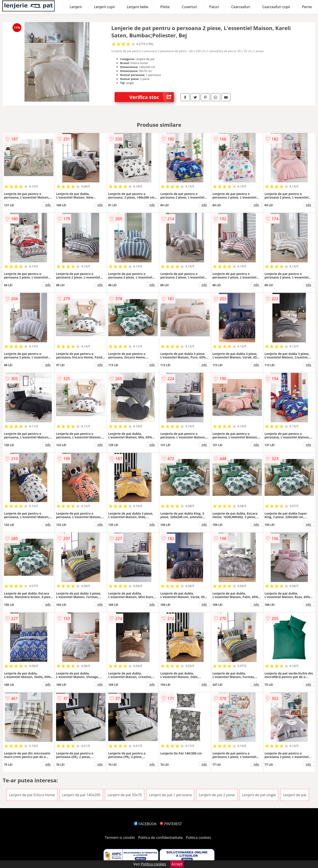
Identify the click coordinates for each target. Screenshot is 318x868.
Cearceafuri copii (276, 7)
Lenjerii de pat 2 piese (217, 795)
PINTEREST (171, 824)
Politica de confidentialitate (161, 838)
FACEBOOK (145, 824)
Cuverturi (189, 7)
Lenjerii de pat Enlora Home (32, 795)
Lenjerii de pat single (259, 795)
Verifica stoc (152, 97)
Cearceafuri (241, 7)
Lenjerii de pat (295, 795)
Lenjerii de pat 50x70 (125, 795)
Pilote (165, 7)
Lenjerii (76, 7)
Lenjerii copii (104, 7)
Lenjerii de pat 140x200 (81, 795)
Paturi (214, 7)
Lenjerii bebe (137, 7)
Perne (307, 7)
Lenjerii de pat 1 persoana (170, 795)
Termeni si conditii (120, 838)
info (48, 205)
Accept (177, 864)
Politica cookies (199, 838)
